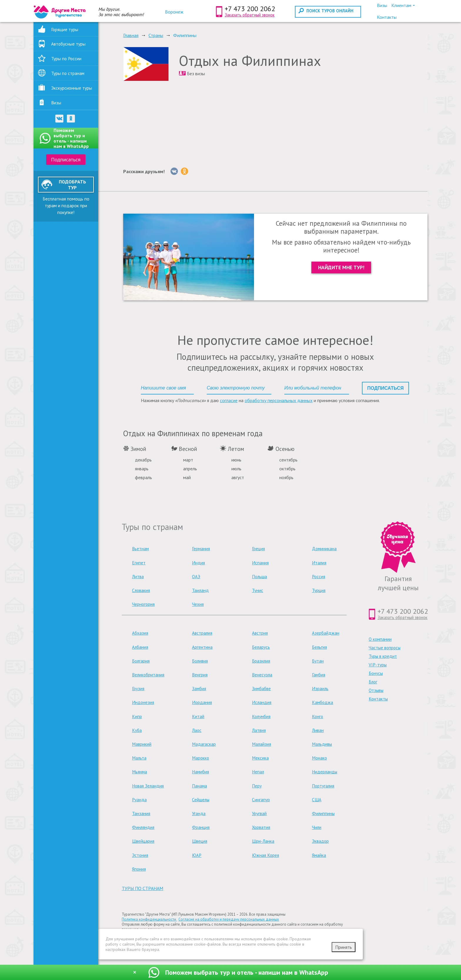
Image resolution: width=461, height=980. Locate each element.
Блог (373, 682)
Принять (344, 947)
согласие (229, 400)
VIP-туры (378, 665)
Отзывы (376, 690)
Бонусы (376, 673)
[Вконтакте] (174, 171)
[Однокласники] (184, 171)
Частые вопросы (385, 648)
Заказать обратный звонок (250, 15)
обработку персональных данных (279, 400)
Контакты (378, 699)
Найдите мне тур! (341, 267)
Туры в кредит (383, 656)
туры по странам (142, 888)
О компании (380, 639)
